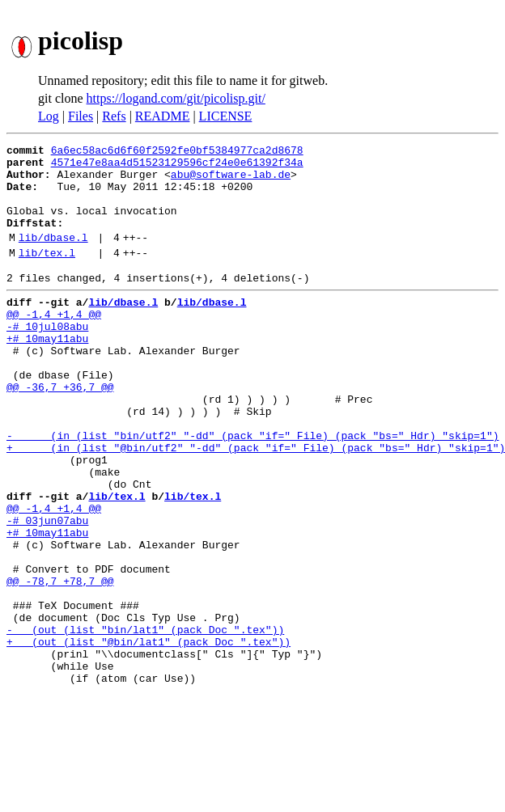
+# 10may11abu (47, 372)
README (163, 116)
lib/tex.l (47, 274)
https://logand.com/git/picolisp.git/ (176, 98)
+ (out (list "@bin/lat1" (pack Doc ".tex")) (149, 736)
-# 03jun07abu (47, 590)
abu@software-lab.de (231, 181)
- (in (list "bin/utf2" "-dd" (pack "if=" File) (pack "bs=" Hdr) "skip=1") (252, 488)
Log (49, 116)
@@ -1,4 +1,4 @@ (54, 343)
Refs (114, 116)
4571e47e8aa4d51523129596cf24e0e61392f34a (177, 167)
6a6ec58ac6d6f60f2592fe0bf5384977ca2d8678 (177, 152)
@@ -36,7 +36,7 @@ (60, 430)
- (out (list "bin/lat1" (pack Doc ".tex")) (145, 721)
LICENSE (226, 116)
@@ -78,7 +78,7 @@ (60, 663)
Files (81, 116)
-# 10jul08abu (47, 357)
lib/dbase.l (53, 256)
